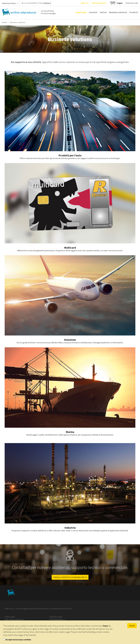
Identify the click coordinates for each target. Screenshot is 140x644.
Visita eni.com (132, 3)
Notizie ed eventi (99, 3)
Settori (103, 12)
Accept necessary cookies (18, 640)
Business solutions (118, 12)
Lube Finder (81, 12)
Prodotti (134, 12)
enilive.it (47, 3)
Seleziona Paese (10, 4)
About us (85, 3)
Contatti (93, 12)
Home (4, 22)
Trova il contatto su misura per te (70, 577)
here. (106, 626)
